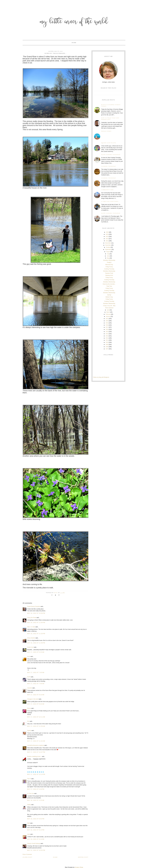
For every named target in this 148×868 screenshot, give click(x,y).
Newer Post (83, 857)
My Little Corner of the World (74, 22)
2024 (107, 237)
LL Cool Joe (31, 794)
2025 (107, 234)
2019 (107, 323)
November (108, 245)
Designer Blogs (79, 867)
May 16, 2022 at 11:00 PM (36, 623)
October (108, 247)
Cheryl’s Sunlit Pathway (34, 844)
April (108, 310)
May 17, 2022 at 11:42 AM (36, 741)
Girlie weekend (109, 308)
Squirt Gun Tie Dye (109, 143)
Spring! (109, 295)
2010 (107, 342)
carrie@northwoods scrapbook (36, 745)
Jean (29, 834)
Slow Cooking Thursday (111, 155)
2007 (107, 349)
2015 (107, 332)
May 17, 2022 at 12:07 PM (36, 752)
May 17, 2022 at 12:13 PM (36, 774)
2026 (107, 232)
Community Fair (107, 190)
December (108, 243)
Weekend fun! (109, 275)
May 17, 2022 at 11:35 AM (36, 726)
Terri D (29, 779)
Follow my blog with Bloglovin (101, 377)
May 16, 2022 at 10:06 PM (36, 613)
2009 (107, 345)
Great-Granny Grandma (34, 606)
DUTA (29, 677)
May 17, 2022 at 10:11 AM (36, 717)
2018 (107, 325)
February (108, 314)
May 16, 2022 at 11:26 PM (36, 634)
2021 (107, 319)
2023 (107, 239)
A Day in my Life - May (109, 306)
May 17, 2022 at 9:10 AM (36, 695)
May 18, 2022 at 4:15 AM (36, 800)
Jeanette (30, 688)
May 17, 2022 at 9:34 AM (36, 704)
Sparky (29, 731)
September (108, 249)
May (108, 258)
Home (74, 43)
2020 (107, 321)
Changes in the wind (33, 699)
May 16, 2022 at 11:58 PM (36, 643)
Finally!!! (109, 262)
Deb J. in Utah (31, 627)
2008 (107, 347)
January (108, 316)
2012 (107, 338)
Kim (28, 721)
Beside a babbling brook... (34, 756)
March (108, 312)
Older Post (27, 857)
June (108, 256)
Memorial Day (109, 265)
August (108, 252)
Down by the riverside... (109, 284)
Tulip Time (109, 286)
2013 (107, 336)
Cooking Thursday (109, 166)
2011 (107, 340)
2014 (107, 334)
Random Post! (109, 273)
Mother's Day (109, 297)
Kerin (29, 656)
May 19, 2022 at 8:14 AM (36, 839)
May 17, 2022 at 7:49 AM (36, 684)
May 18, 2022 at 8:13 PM (36, 830)
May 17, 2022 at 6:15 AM (36, 652)
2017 (107, 327)
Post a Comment (27, 854)
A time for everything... (111, 202)
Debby (29, 805)
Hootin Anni (30, 647)
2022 (107, 241)
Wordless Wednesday (109, 260)
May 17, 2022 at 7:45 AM (36, 673)
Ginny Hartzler (31, 638)
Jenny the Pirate (32, 618)
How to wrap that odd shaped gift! (110, 119)
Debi (29, 823)
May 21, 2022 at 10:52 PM (36, 850)
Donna (29, 708)
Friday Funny (106, 131)
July (108, 254)
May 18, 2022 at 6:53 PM (36, 819)
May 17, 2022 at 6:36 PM (36, 789)
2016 (107, 329)
